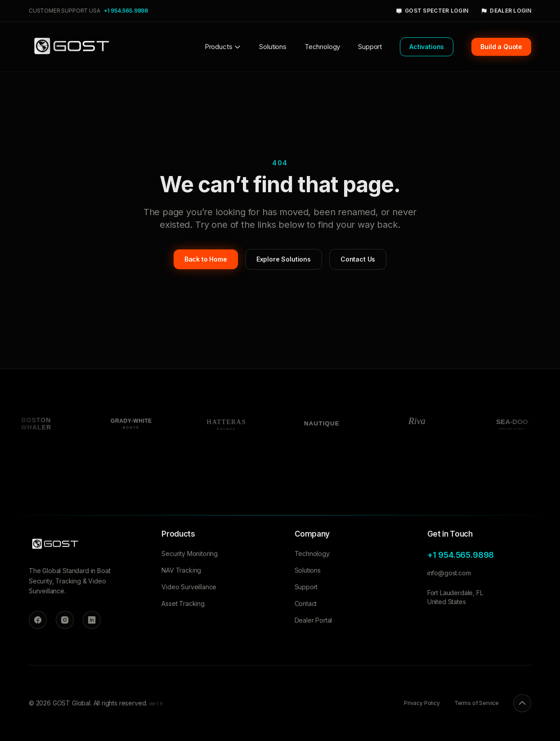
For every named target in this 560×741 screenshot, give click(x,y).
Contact (306, 603)
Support (370, 47)
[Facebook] (38, 620)
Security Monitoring (190, 553)
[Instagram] (65, 620)
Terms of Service (477, 703)
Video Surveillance (189, 587)
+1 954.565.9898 (126, 11)
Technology (322, 47)
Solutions (273, 47)
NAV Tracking (181, 570)
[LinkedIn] (92, 620)
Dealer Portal (314, 620)
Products (223, 47)
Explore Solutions (284, 259)
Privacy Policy (422, 703)
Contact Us (358, 259)
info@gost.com (449, 573)
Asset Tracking (183, 603)
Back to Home (206, 259)
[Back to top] (522, 703)
